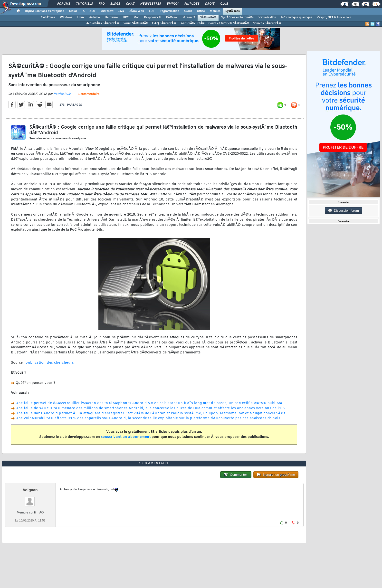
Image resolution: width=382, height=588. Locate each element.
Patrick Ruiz (62, 94)
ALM (92, 11)
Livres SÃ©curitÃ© (192, 23)
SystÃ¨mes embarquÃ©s (237, 18)
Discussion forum (344, 211)
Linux (81, 18)
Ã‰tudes (192, 4)
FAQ (102, 4)
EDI (151, 11)
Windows (66, 18)
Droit (210, 4)
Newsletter (151, 4)
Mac (136, 18)
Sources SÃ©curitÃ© (267, 23)
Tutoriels (84, 4)
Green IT (189, 18)
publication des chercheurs (50, 363)
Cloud (73, 11)
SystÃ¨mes (233, 11)
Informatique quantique (297, 18)
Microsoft (107, 11)
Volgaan (30, 490)
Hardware (111, 18)
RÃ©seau (172, 18)
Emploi (173, 4)
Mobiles (215, 11)
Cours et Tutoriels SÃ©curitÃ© (229, 23)
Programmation (169, 11)
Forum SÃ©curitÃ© (135, 23)
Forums (64, 4)
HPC (126, 18)
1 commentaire (89, 94)
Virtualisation (267, 18)
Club (224, 4)
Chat (130, 4)
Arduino (95, 18)
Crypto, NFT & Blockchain (334, 18)
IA (83, 11)
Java (121, 11)
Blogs (115, 4)
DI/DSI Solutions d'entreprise (44, 11)
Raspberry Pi (153, 18)
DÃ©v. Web (136, 11)
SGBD (188, 11)
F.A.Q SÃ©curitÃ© (164, 23)
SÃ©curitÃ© (208, 18)
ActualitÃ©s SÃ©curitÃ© (102, 23)
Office (201, 11)
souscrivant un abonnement (126, 437)
